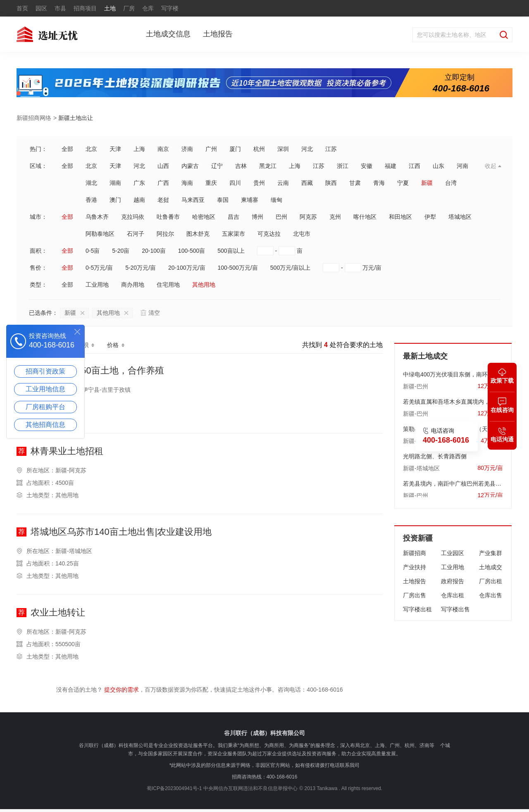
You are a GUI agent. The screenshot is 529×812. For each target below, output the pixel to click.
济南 (187, 149)
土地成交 (491, 567)
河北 (307, 149)
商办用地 (133, 285)
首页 (22, 8)
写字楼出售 (455, 609)
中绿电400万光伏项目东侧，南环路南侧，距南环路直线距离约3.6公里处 (453, 372)
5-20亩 (121, 251)
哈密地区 (204, 217)
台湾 (451, 183)
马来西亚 (193, 200)
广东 (139, 183)
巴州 (281, 217)
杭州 (259, 149)
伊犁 (430, 217)
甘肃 (355, 183)
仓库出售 (491, 595)
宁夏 (403, 183)
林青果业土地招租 (67, 452)
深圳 (283, 149)
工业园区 (453, 553)
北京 (91, 149)
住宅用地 (168, 285)
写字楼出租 (417, 609)
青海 (379, 183)
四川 (235, 183)
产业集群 (491, 553)
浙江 (343, 166)
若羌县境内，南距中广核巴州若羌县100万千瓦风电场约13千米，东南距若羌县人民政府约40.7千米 (453, 481)
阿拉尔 (165, 234)
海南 (187, 183)
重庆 (211, 183)
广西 (163, 183)
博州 (257, 217)
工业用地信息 (45, 389)
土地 (110, 8)
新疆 (427, 183)
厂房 (129, 8)
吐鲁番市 (168, 217)
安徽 (367, 166)
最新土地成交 (425, 356)
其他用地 (204, 285)
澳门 (115, 200)
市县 (60, 8)
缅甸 (276, 200)
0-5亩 (93, 251)
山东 (438, 166)
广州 (211, 149)
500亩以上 (231, 251)
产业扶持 (415, 567)
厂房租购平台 (45, 407)
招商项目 (85, 8)
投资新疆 (418, 538)
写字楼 (170, 8)
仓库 (148, 8)
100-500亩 (192, 251)
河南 (462, 166)
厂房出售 (415, 595)
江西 (415, 166)
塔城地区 (460, 217)
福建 (391, 166)
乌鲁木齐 (97, 217)
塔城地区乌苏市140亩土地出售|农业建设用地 (121, 532)
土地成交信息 (168, 34)
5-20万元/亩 (141, 268)
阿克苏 (308, 217)
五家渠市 (234, 234)
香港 (91, 200)
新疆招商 (415, 553)
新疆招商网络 (34, 118)
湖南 (115, 183)
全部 (67, 149)
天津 (115, 149)
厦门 (235, 149)
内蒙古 (190, 166)
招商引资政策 (45, 371)
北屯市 (302, 234)
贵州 (259, 183)
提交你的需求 (122, 690)
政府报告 (453, 581)
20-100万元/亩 (187, 268)
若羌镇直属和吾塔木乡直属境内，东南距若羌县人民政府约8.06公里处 (453, 400)
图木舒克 (198, 234)
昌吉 (234, 217)
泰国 (223, 200)
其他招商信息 (45, 425)
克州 (335, 217)
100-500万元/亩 (238, 268)
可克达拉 (269, 234)
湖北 (91, 183)
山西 (163, 166)
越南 (139, 200)
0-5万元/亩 (99, 268)
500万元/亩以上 (290, 268)
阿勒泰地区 (100, 234)
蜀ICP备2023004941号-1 (174, 788)
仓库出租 (453, 595)
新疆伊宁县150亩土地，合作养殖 (97, 371)
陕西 (331, 183)
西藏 (307, 183)
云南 (283, 183)
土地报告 (218, 34)
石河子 (136, 234)
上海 (139, 149)
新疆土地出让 (76, 118)
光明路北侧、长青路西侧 (435, 454)
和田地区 (400, 217)
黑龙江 (268, 166)
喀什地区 (365, 217)
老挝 (163, 200)
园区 (41, 8)
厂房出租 (491, 581)
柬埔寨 (250, 200)
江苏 (331, 149)
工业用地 (97, 285)
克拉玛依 (133, 217)
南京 (163, 149)
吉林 (241, 166)
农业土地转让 (58, 613)
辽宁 (217, 166)
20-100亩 (154, 251)
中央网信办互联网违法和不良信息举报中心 (250, 788)
